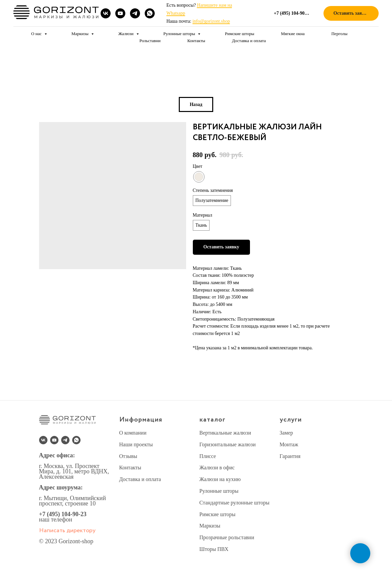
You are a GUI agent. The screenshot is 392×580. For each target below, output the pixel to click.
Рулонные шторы (180, 34)
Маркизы (81, 34)
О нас (37, 34)
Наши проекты (136, 444)
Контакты (196, 41)
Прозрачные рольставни (227, 537)
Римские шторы (240, 34)
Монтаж (289, 444)
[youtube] (120, 13)
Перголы (339, 34)
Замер (286, 433)
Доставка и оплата (249, 41)
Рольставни (150, 41)
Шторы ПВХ (214, 549)
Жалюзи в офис (217, 468)
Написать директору (67, 531)
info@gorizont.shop (211, 21)
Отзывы (128, 456)
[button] (351, 14)
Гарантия (290, 456)
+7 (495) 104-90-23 (63, 514)
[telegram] (135, 13)
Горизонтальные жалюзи (228, 444)
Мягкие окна (293, 34)
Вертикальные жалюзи (225, 433)
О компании (133, 433)
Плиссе (208, 456)
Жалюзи (126, 34)
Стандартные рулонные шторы (235, 503)
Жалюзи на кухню (220, 479)
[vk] (106, 13)
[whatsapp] (150, 13)
